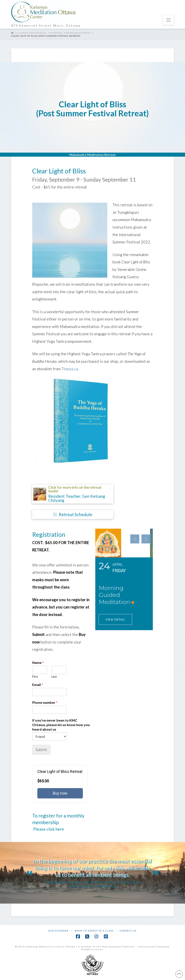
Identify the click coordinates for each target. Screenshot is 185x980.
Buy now (60, 793)
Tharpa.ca (70, 369)
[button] (168, 20)
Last (54, 677)
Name (38, 662)
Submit (41, 749)
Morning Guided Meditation (117, 595)
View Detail (118, 620)
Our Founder (58, 931)
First (35, 677)
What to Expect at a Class (94, 931)
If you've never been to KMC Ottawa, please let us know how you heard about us (61, 725)
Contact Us (128, 931)
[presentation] (135, 539)
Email (38, 685)
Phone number (45, 702)
